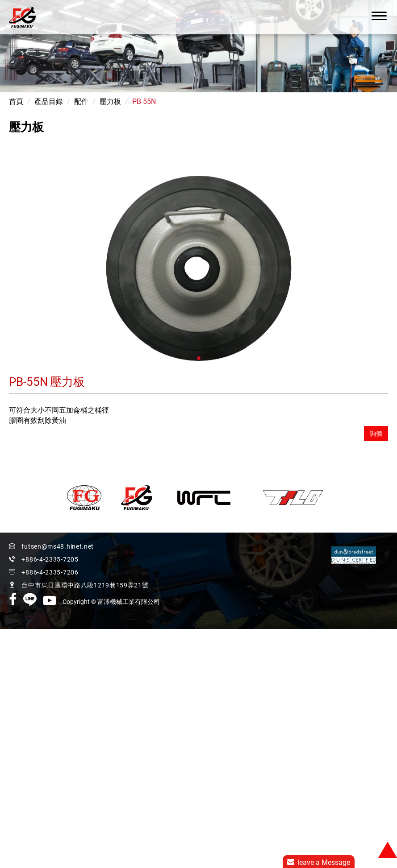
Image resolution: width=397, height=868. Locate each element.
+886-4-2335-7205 (147, 547)
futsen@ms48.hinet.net (58, 546)
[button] (199, 358)
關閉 (7, 609)
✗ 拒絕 (10, 640)
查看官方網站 (50, 701)
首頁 (16, 101)
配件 (81, 101)
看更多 (14, 701)
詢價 (376, 434)
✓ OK (163, 863)
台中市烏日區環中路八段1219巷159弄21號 (85, 560)
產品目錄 (49, 101)
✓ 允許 (10, 630)
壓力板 (110, 101)
